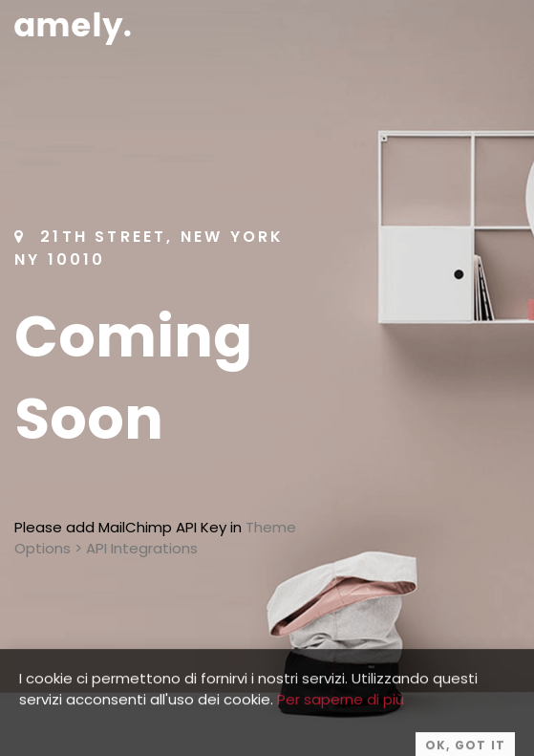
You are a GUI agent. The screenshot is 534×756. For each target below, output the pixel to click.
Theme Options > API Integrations (155, 538)
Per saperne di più (341, 710)
